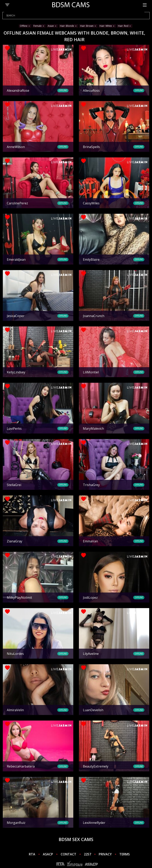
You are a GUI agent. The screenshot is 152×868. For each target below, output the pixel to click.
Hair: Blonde (68, 26)
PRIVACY (105, 854)
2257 (88, 854)
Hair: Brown (88, 26)
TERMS (125, 854)
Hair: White (107, 26)
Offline (25, 26)
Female (39, 26)
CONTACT (68, 854)
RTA (32, 854)
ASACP (48, 854)
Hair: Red (125, 26)
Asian (52, 26)
